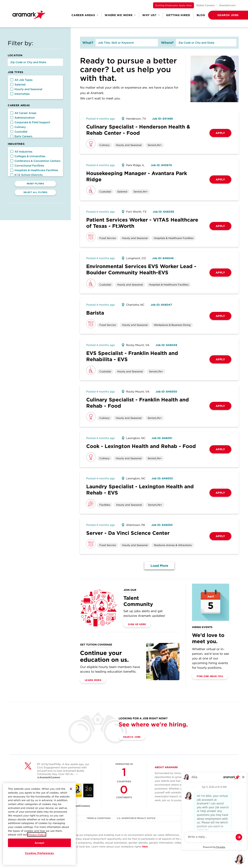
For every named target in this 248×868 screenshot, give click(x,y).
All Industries (21, 152)
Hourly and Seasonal (26, 89)
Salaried (18, 85)
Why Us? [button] (151, 15)
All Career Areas (23, 113)
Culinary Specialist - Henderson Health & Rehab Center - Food (138, 130)
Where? (167, 43)
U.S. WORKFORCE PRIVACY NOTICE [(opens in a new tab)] (136, 818)
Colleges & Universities (28, 156)
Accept (40, 843)
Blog (201, 15)
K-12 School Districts (26, 175)
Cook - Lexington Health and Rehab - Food (141, 446)
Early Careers (21, 136)
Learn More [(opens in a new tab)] (93, 680)
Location (15, 55)
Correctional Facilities (27, 166)
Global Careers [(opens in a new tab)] (205, 5)
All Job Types (21, 80)
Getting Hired (178, 15)
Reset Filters (35, 184)
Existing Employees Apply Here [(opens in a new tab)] (174, 5)
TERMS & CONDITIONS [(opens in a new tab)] (99, 818)
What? (88, 43)
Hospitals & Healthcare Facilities (34, 170)
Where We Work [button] (120, 15)
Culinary (18, 127)
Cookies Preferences (39, 854)
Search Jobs (132, 737)
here (145, 847)
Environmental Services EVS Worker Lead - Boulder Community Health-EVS (141, 269)
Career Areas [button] (85, 15)
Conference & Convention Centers (35, 161)
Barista (95, 313)
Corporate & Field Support (30, 122)
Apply (220, 133)
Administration (23, 118)
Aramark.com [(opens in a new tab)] (227, 5)
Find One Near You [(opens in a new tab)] (210, 676)
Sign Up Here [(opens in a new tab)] (137, 624)
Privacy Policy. (37, 835)
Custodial (19, 132)
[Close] (71, 789)
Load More (159, 566)
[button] (222, 15)
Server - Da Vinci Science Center (128, 533)
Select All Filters (35, 192)
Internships (20, 94)
